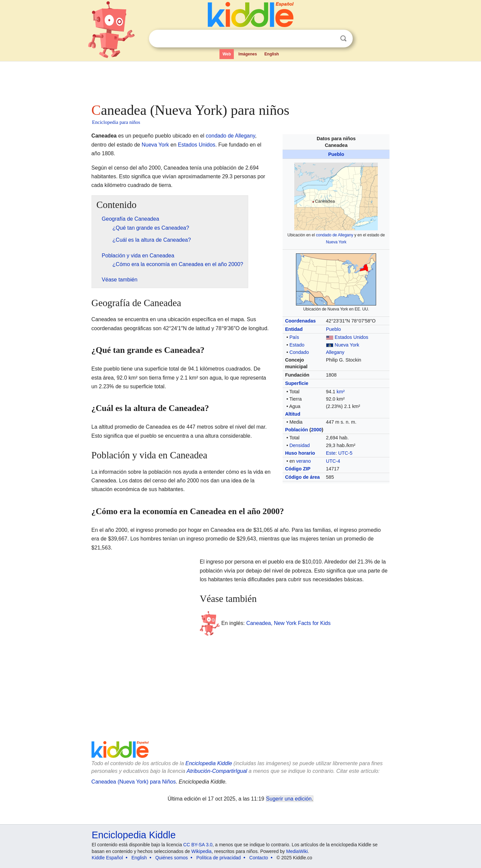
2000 (316, 430)
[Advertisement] (240, 80)
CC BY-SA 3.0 (198, 845)
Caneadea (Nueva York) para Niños (134, 782)
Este (331, 453)
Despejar (330, 39)
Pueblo (336, 154)
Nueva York (336, 242)
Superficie (297, 383)
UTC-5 (345, 453)
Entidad (294, 329)
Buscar (343, 39)
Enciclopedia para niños (116, 122)
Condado (299, 352)
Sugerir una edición (289, 799)
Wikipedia (202, 851)
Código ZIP (298, 469)
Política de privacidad (219, 858)
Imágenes (248, 54)
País (294, 337)
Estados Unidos (352, 337)
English (272, 54)
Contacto (259, 858)
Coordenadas (300, 321)
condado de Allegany (335, 235)
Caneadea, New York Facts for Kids (288, 623)
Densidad (299, 445)
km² (341, 392)
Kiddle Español (107, 858)
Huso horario (300, 453)
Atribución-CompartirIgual (217, 771)
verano (303, 461)
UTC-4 (333, 461)
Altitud (293, 414)
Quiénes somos (172, 858)
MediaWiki (297, 851)
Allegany (335, 352)
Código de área (302, 477)
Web (227, 54)
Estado (297, 345)
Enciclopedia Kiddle (209, 763)
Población (296, 430)
